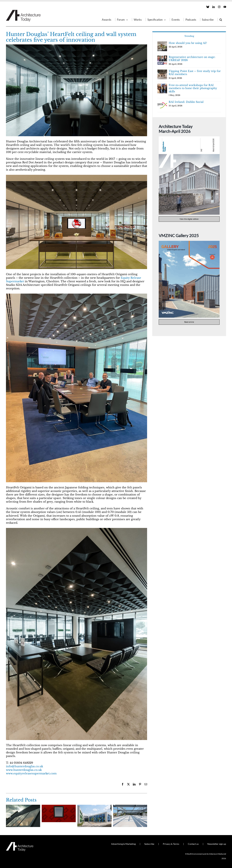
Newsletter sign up (217, 844)
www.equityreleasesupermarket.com (31, 774)
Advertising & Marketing (123, 844)
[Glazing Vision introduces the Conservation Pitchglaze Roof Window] (23, 806)
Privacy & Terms (171, 844)
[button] (221, 20)
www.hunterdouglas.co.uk (24, 770)
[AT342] (189, 138)
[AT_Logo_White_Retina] (20, 843)
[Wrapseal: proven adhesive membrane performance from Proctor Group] (59, 806)
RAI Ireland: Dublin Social (186, 102)
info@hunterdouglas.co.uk (24, 766)
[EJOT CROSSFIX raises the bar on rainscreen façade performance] (94, 806)
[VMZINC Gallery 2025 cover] (189, 242)
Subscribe (149, 844)
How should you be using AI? (188, 43)
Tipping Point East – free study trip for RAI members (195, 73)
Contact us (193, 844)
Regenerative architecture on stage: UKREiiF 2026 (192, 59)
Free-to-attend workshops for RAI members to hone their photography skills (193, 88)
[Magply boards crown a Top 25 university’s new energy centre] (130, 806)
